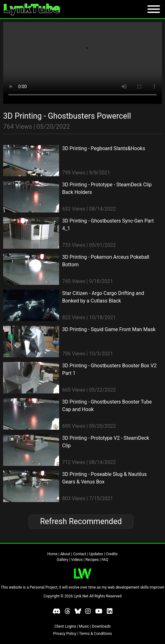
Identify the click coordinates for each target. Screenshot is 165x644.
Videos (77, 560)
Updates (96, 554)
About (65, 554)
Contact (80, 554)
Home (52, 554)
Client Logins (65, 626)
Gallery (62, 560)
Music (84, 626)
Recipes (92, 560)
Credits (112, 554)
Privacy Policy (65, 634)
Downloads (101, 626)
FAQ (105, 560)
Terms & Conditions (95, 634)
